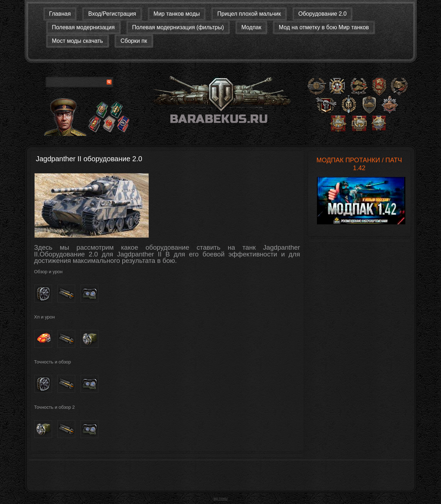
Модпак (251, 27)
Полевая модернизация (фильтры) (178, 27)
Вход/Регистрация (112, 14)
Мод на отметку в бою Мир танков (324, 27)
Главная (60, 14)
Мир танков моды (177, 14)
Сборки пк (134, 41)
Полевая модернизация (83, 27)
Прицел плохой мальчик (249, 14)
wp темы (221, 498)
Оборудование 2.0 (323, 14)
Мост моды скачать (78, 41)
